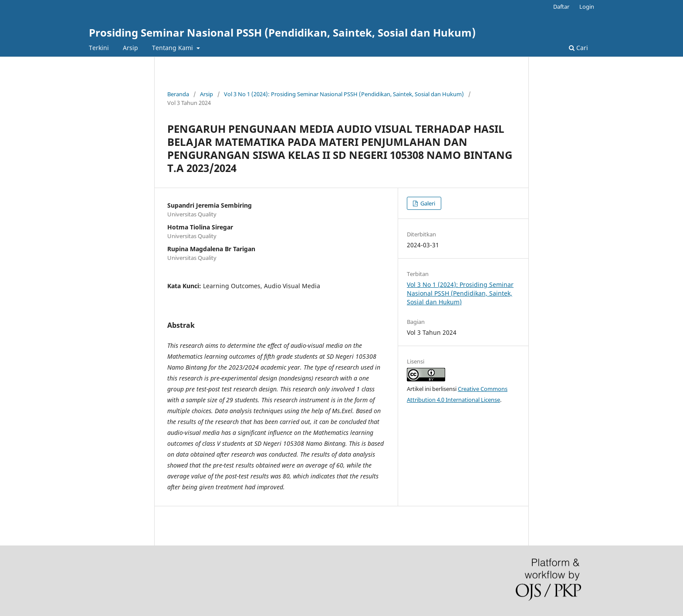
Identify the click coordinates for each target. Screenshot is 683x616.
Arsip (130, 48)
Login (587, 7)
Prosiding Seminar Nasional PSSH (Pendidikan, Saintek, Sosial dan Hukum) (282, 32)
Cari (578, 48)
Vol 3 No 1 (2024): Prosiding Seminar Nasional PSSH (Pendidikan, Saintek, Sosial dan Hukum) (344, 94)
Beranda (178, 94)
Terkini (99, 48)
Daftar (561, 7)
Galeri (427, 203)
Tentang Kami (173, 48)
